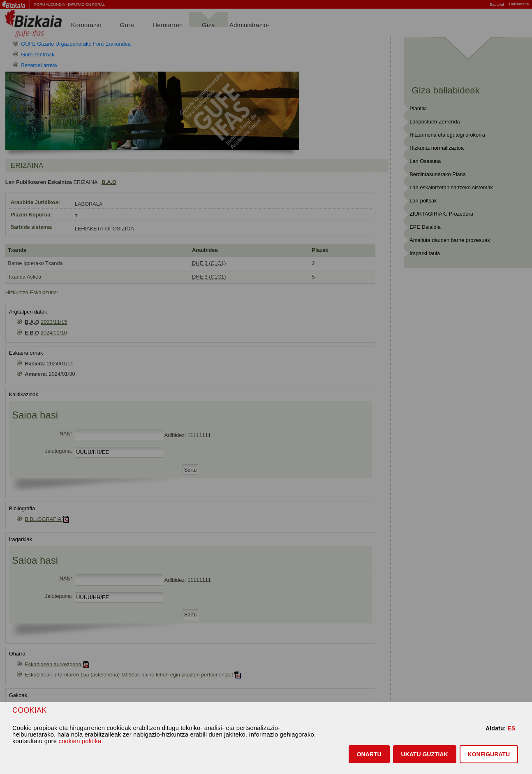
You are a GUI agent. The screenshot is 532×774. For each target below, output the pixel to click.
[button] (369, 754)
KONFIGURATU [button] (489, 754)
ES (511, 728)
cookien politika (80, 741)
